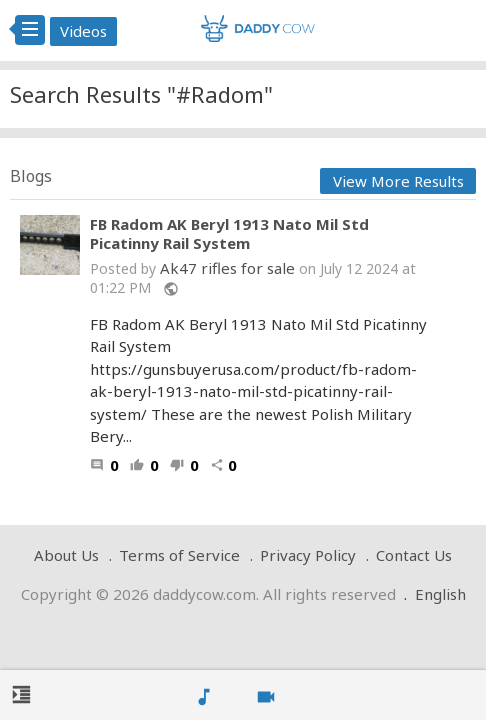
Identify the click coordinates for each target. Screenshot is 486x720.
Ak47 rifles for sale (227, 268)
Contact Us (414, 555)
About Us (66, 555)
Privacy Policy (308, 555)
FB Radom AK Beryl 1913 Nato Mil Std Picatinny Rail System (229, 234)
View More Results (398, 181)
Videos (83, 31)
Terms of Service (179, 555)
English (440, 594)
